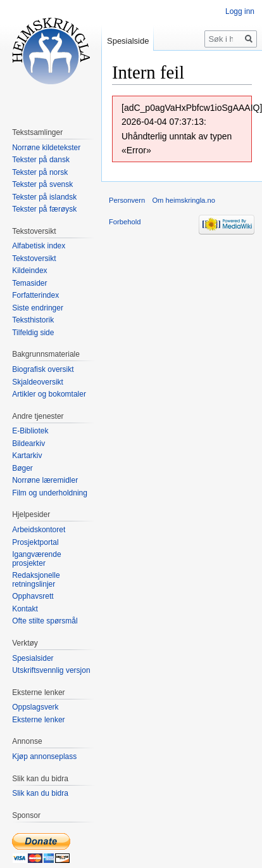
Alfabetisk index (39, 246)
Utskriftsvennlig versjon (51, 670)
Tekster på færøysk (44, 209)
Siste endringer (38, 308)
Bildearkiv (28, 444)
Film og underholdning (50, 493)
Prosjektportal (35, 542)
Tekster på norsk (40, 172)
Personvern (127, 200)
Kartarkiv (27, 456)
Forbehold (125, 222)
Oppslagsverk (35, 707)
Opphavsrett (33, 596)
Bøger (22, 468)
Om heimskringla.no (183, 200)
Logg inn (240, 11)
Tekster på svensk (42, 184)
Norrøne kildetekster (46, 148)
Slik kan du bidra (40, 793)
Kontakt (25, 609)
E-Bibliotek (30, 431)
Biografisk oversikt (43, 369)
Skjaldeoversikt (38, 382)
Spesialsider (33, 658)
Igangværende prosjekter (36, 559)
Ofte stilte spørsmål (45, 621)
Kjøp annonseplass (44, 756)
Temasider (29, 283)
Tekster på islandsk (44, 197)
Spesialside (128, 41)
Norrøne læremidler (45, 480)
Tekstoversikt (34, 258)
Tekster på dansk (41, 160)
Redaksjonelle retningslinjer (36, 580)
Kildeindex (29, 271)
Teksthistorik (33, 320)
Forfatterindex (35, 295)
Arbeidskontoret (39, 530)
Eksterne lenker (38, 720)
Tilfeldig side (33, 333)
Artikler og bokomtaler (49, 394)
